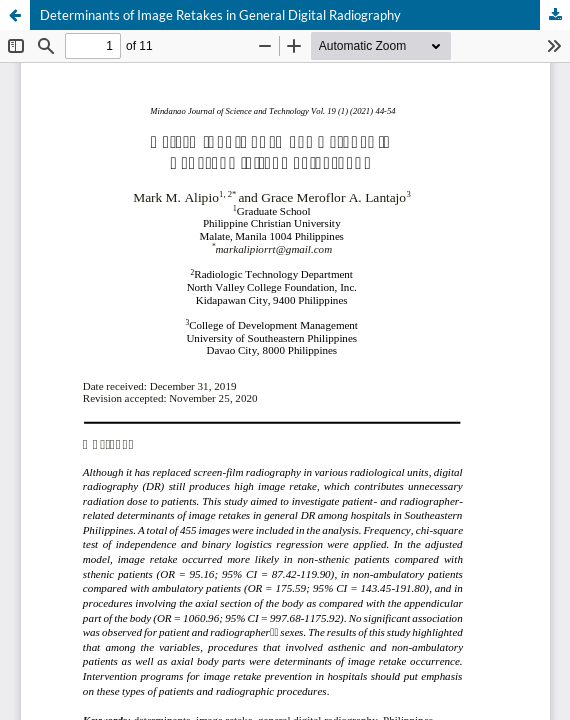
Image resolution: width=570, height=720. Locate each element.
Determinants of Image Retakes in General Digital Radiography (220, 15)
